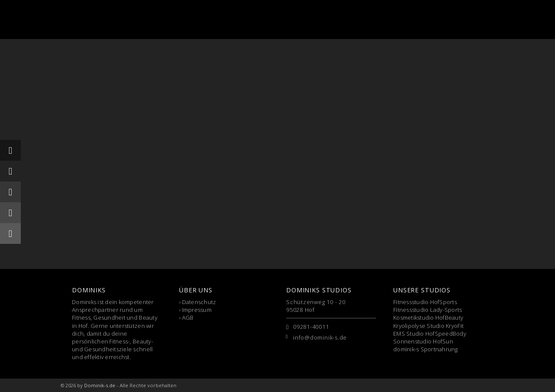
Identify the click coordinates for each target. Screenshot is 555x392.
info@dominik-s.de (320, 337)
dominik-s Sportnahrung (426, 349)
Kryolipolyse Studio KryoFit (428, 326)
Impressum (197, 310)
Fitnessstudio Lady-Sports (428, 310)
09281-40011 (311, 327)
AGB (188, 317)
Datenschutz (199, 302)
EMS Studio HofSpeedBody (430, 334)
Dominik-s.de (100, 385)
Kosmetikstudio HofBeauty (428, 317)
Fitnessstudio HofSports (425, 302)
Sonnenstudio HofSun (423, 341)
